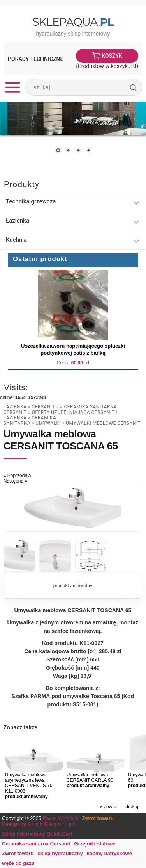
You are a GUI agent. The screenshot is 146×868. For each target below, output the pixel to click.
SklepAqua (73, 22)
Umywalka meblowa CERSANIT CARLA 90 (90, 777)
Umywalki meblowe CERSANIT (103, 423)
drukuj (132, 807)
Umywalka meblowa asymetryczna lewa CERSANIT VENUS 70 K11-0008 (29, 783)
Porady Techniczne (35, 59)
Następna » (15, 481)
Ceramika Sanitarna (30, 421)
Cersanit (43, 407)
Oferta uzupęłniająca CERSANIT (74, 412)
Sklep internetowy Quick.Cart (37, 834)
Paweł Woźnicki (61, 818)
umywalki (48, 423)
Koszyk (112, 56)
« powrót (109, 807)
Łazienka (15, 407)
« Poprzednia (17, 476)
